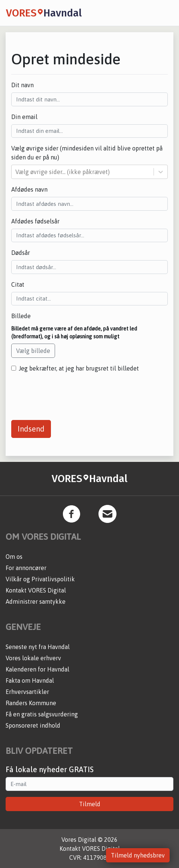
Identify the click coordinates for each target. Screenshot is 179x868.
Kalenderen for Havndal (37, 669)
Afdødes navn (29, 189)
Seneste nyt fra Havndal (38, 647)
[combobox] (16, 172)
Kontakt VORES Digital (36, 590)
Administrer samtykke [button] (36, 601)
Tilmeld (90, 804)
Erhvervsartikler (27, 692)
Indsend (31, 429)
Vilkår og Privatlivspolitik (40, 579)
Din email (24, 117)
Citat (18, 284)
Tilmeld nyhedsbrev (138, 855)
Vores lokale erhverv (33, 658)
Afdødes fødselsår (35, 221)
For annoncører (26, 568)
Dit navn (22, 85)
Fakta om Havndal (30, 680)
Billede (21, 316)
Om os (14, 557)
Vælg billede (33, 351)
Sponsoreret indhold (33, 725)
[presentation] (68, 393)
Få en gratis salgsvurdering (42, 714)
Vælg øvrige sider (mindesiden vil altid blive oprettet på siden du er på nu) (87, 153)
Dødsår (21, 253)
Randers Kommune (31, 703)
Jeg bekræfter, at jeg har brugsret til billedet (79, 368)
